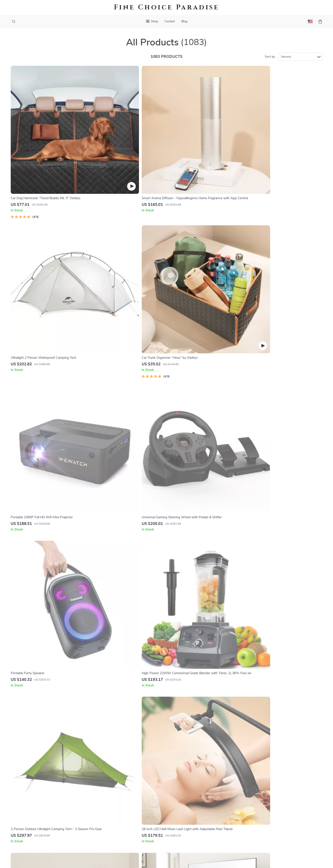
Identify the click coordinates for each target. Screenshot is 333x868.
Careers (124, 779)
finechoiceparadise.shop (265, 757)
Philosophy (127, 828)
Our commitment (260, 787)
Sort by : (271, 58)
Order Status (193, 793)
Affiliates (125, 800)
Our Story (126, 757)
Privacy (148, 859)
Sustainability (129, 821)
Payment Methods (197, 786)
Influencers (127, 793)
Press (123, 786)
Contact (170, 21)
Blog (184, 21)
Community (127, 835)
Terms (139, 859)
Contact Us (191, 757)
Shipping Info (193, 765)
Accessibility (163, 859)
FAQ (186, 772)
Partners (125, 814)
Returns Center (194, 779)
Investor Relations (132, 807)
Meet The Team (130, 772)
